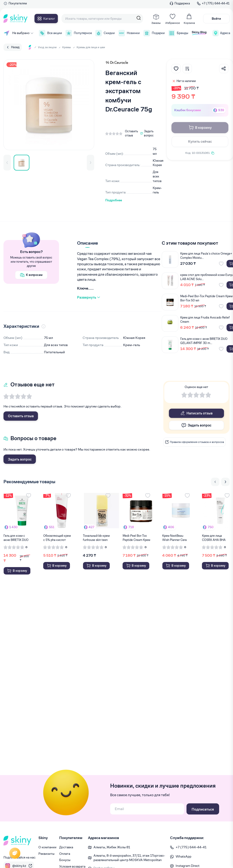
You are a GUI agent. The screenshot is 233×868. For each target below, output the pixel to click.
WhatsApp (181, 856)
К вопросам (31, 275)
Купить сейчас (200, 141)
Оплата (65, 854)
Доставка (66, 847)
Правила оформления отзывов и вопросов (194, 442)
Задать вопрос (20, 459)
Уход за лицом (47, 47)
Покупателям (15, 3)
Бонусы (65, 860)
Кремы (67, 47)
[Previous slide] (215, 482)
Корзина (189, 19)
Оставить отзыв (21, 416)
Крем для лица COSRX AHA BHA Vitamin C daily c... (214, 538)
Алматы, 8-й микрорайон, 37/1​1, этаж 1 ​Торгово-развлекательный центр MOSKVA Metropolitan (129, 858)
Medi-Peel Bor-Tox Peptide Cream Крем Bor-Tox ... (136, 538)
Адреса (221, 33)
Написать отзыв (197, 413)
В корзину (200, 128)
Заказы (156, 19)
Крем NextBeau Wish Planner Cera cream (174, 538)
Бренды (178, 33)
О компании (47, 847)
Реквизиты (46, 854)
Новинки (129, 33)
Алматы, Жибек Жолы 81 (112, 847)
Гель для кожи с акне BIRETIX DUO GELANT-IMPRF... (16, 538)
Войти (216, 19)
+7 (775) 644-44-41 (213, 3)
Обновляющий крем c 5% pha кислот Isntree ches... (57, 538)
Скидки (105, 33)
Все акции (50, 33)
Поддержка (180, 3)
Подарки (154, 33)
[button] (7, 163)
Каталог (46, 19)
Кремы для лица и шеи (91, 47)
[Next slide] (225, 482)
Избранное (173, 19)
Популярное (78, 33)
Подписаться (203, 809)
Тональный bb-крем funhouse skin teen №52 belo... (96, 538)
